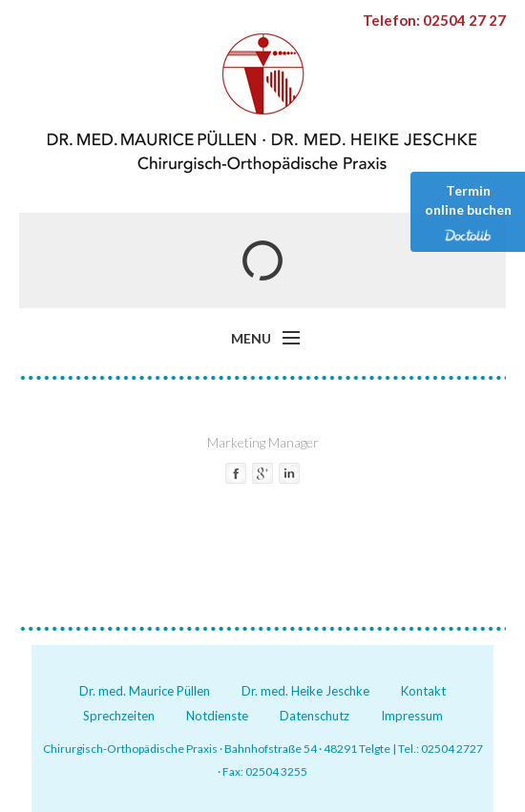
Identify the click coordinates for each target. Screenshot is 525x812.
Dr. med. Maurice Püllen (145, 691)
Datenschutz (315, 716)
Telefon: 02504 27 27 (434, 20)
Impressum (412, 716)
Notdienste (217, 716)
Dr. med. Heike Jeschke (305, 691)
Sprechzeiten (119, 716)
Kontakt (423, 691)
